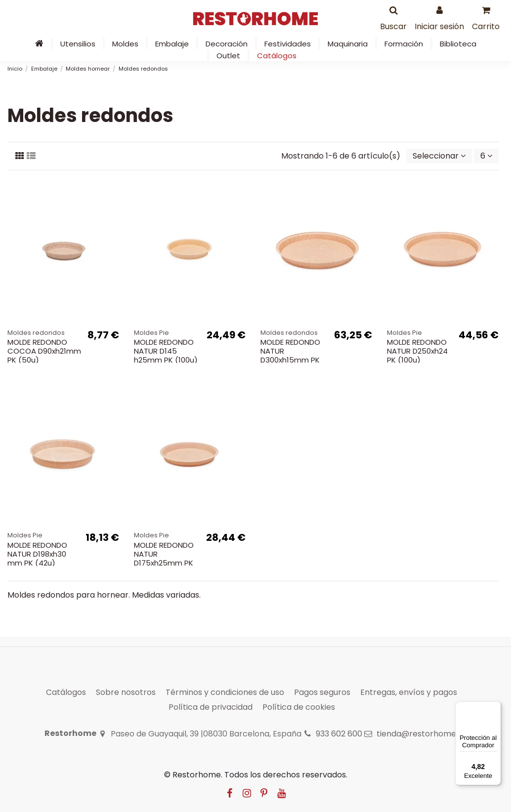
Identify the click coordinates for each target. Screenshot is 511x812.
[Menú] (495, 707)
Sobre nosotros (126, 692)
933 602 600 (339, 734)
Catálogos (66, 692)
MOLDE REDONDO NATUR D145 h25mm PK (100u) (166, 351)
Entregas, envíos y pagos (409, 692)
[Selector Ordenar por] (439, 156)
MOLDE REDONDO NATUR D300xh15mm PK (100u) (290, 355)
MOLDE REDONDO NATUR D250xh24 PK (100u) (417, 351)
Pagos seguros (322, 692)
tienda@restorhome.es (422, 734)
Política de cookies (299, 707)
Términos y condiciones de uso (225, 692)
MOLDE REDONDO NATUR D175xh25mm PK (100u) (164, 558)
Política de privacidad (211, 707)
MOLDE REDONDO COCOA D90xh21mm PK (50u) (44, 351)
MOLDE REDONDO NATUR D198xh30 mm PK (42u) (37, 554)
